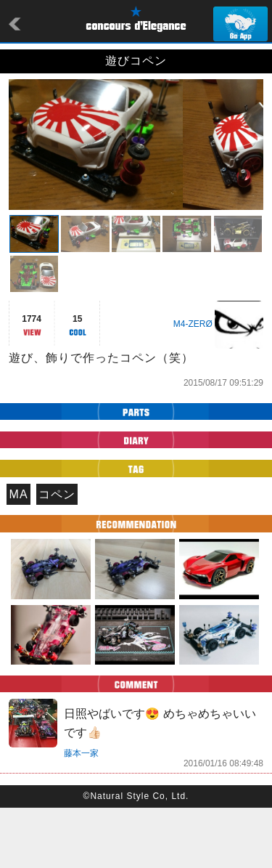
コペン (57, 555)
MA (19, 555)
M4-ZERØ (193, 384)
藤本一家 (81, 814)
